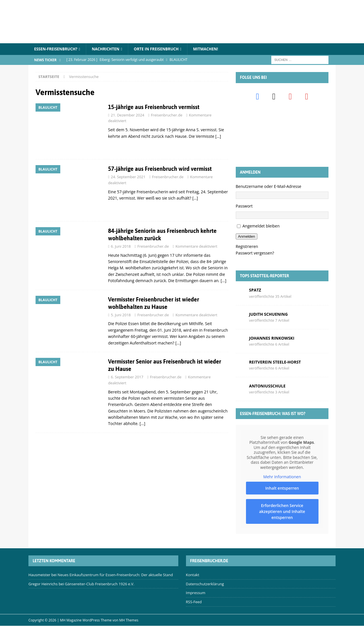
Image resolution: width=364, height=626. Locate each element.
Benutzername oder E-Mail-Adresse (269, 187)
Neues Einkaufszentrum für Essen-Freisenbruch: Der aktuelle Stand (115, 575)
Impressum (196, 593)
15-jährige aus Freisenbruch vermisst (154, 107)
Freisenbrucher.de (167, 115)
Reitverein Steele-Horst (275, 362)
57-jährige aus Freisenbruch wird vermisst (160, 169)
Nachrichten (108, 49)
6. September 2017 (127, 377)
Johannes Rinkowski (272, 338)
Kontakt (193, 575)
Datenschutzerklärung (205, 584)
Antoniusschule (267, 386)
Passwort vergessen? (255, 253)
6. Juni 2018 (121, 247)
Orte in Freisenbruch (161, 49)
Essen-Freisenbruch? (57, 49)
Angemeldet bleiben (261, 226)
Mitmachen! (212, 49)
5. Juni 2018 (121, 315)
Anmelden (247, 237)
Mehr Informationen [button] (282, 477)
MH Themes (129, 620)
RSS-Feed (194, 602)
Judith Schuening (268, 314)
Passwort (244, 206)
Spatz (255, 290)
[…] (218, 137)
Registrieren (247, 247)
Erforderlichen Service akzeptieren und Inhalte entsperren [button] (282, 512)
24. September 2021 (128, 177)
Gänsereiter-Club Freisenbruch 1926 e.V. (100, 584)
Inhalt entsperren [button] (282, 488)
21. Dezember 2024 (128, 115)
